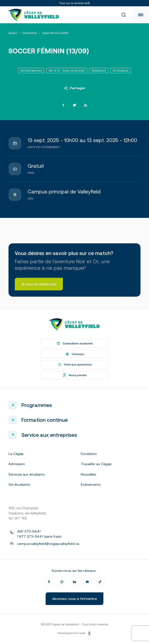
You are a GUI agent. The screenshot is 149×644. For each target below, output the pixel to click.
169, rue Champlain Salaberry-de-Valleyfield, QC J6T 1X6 (28, 513)
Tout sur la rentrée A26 (74, 3)
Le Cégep (16, 454)
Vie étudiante (19, 485)
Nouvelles (88, 474)
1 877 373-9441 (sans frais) (39, 536)
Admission (17, 464)
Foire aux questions (74, 365)
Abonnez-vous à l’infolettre (75, 599)
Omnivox (74, 354)
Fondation (89, 454)
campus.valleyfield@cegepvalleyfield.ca (48, 544)
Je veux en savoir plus (39, 284)
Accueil (13, 33)
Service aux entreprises (49, 435)
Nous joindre (74, 375)
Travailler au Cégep (96, 464)
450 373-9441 (29, 531)
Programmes (37, 405)
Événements (30, 33)
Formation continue (45, 420)
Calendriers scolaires (74, 343)
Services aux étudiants (27, 474)
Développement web (74, 633)
